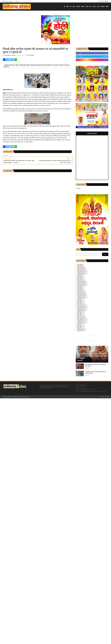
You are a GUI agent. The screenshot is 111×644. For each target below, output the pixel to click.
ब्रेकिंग (68, 7)
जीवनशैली (103, 7)
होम (65, 7)
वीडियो (107, 7)
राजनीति (87, 7)
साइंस (98, 7)
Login (102, 397)
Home (17, 1)
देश (71, 7)
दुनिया (74, 7)
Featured (78, 188)
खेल (91, 7)
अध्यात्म (94, 7)
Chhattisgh (31, 55)
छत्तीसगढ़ (78, 7)
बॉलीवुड (83, 7)
